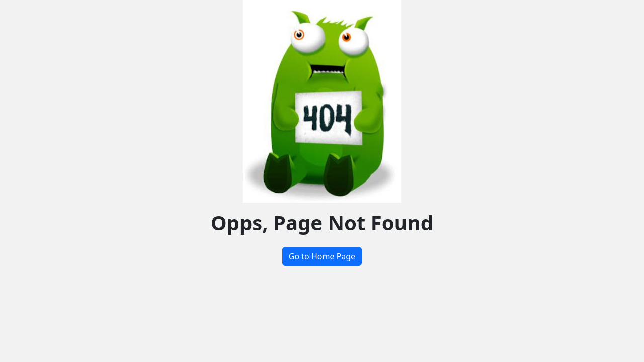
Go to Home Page (322, 256)
